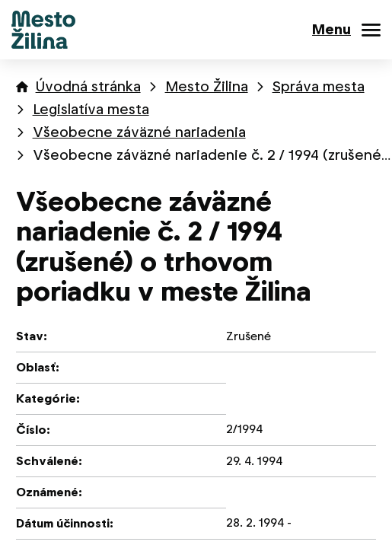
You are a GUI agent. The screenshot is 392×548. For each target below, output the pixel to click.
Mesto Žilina (207, 86)
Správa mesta (319, 86)
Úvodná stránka (88, 86)
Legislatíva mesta (91, 109)
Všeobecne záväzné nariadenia (139, 132)
